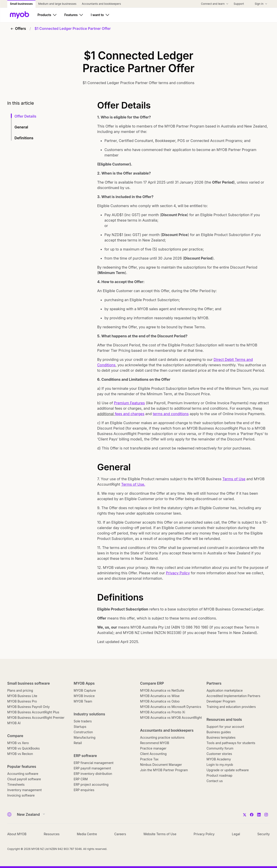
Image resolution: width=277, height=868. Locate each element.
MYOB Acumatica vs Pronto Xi (163, 712)
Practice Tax (149, 759)
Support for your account (225, 727)
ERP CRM (81, 779)
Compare (15, 736)
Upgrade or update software (228, 770)
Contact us (215, 781)
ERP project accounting (91, 784)
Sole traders (83, 721)
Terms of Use (234, 479)
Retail (78, 743)
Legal (236, 834)
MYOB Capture (85, 690)
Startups (80, 727)
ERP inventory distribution (93, 774)
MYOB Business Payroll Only (28, 707)
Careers (120, 834)
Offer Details (25, 116)
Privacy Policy (178, 573)
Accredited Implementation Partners (233, 696)
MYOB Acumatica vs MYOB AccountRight (171, 718)
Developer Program (221, 701)
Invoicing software (21, 795)
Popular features (22, 766)
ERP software (85, 756)
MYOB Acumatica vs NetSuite (162, 690)
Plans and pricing (20, 690)
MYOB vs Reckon (20, 754)
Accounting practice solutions (162, 737)
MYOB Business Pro (22, 701)
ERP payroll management (92, 768)
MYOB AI (14, 723)
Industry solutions (89, 714)
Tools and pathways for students (231, 743)
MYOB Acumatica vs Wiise (160, 696)
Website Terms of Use (160, 834)
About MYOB (17, 834)
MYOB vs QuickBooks (24, 748)
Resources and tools (224, 719)
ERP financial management (94, 763)
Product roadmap (219, 775)
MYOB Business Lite (22, 696)
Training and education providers (231, 707)
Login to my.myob (220, 765)
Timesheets (16, 784)
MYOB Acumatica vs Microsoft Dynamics (171, 707)
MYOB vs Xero (18, 743)
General (21, 127)
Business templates (221, 737)
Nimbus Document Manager (161, 765)
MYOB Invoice (84, 696)
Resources (52, 834)
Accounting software (23, 774)
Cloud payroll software (24, 779)
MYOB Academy (219, 759)
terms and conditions (171, 414)
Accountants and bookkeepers (167, 730)
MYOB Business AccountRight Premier (36, 718)
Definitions (24, 138)
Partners (214, 683)
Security (264, 834)
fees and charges (130, 414)
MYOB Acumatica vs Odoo (160, 701)
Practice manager (153, 748)
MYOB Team (83, 701)
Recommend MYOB (155, 743)
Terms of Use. (133, 484)
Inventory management (24, 790)
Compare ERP (152, 683)
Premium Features (129, 403)
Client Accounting (153, 754)
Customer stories (219, 754)
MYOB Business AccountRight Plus (33, 712)
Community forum (220, 748)
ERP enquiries (84, 790)
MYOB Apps (84, 683)
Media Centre (87, 834)
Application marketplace (225, 690)
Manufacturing (85, 737)
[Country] (30, 814)
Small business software (28, 683)
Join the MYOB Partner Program (164, 770)
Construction (83, 732)
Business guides (219, 732)
